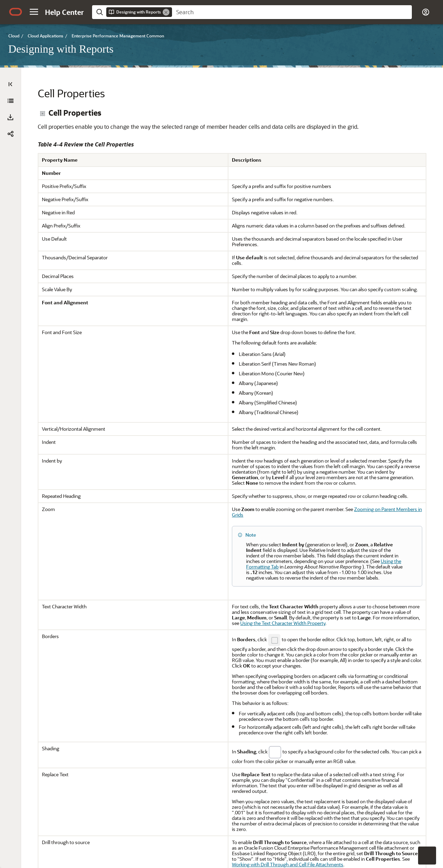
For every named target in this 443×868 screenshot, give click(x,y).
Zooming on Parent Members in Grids (335, 561)
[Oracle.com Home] (16, 12)
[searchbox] (292, 12)
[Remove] (166, 12)
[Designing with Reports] (10, 119)
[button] (34, 12)
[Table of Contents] (10, 84)
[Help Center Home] (64, 12)
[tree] (80, 438)
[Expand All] (11, 101)
